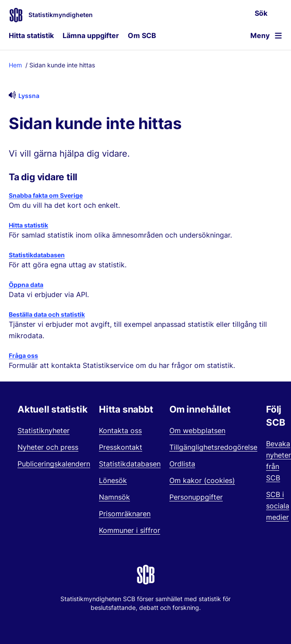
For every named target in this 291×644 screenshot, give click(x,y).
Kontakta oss (120, 430)
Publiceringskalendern (54, 464)
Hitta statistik (31, 35)
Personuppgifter (196, 497)
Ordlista (182, 464)
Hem (15, 65)
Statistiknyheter (44, 430)
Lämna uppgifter (91, 35)
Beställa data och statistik (47, 314)
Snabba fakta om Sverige (46, 195)
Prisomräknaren (125, 514)
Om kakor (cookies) (202, 480)
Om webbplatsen (197, 430)
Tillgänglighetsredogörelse (213, 447)
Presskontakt (121, 447)
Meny (260, 35)
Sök (261, 13)
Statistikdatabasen (37, 255)
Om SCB (142, 35)
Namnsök (114, 497)
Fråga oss (23, 355)
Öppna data (26, 285)
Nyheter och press (48, 447)
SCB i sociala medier (278, 506)
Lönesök (113, 480)
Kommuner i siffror (130, 530)
